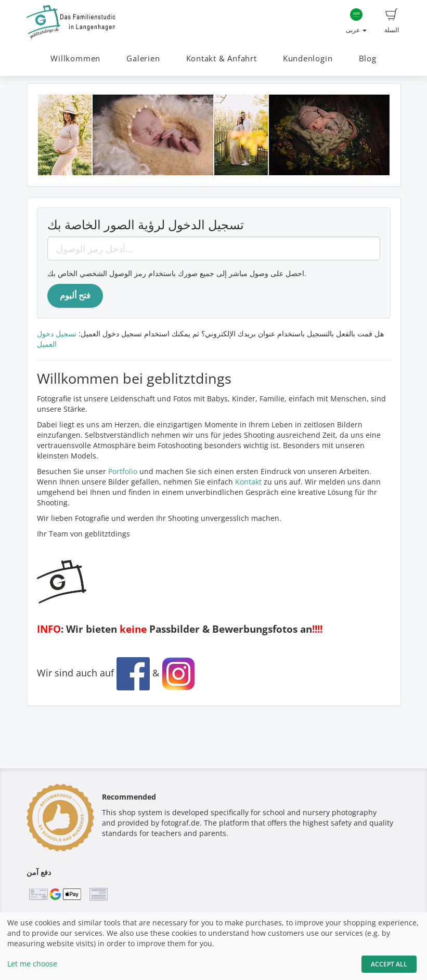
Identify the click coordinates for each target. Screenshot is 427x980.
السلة (392, 21)
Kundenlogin (308, 58)
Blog (368, 58)
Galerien (143, 58)
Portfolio (123, 471)
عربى (356, 21)
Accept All (389, 964)
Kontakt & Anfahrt (222, 58)
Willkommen (75, 58)
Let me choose (32, 964)
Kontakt (248, 482)
